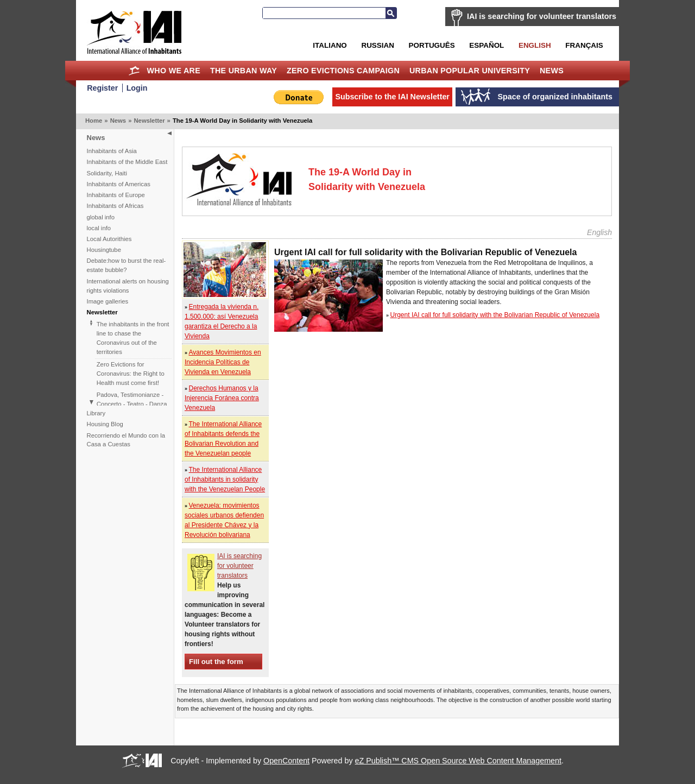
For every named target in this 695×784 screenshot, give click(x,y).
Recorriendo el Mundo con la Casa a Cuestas (126, 440)
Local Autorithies (109, 239)
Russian (377, 45)
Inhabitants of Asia (112, 151)
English (535, 45)
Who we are (174, 71)
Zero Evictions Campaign (343, 71)
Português (432, 45)
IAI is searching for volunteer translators (542, 16)
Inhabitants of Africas (115, 206)
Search (391, 13)
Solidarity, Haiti (107, 173)
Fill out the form (216, 662)
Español (486, 45)
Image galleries (108, 301)
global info (101, 217)
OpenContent (286, 761)
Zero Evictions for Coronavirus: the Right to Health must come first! (131, 374)
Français (584, 45)
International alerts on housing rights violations (128, 286)
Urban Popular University (470, 71)
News (552, 71)
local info (99, 228)
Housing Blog (105, 424)
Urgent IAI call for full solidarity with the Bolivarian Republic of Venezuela (495, 315)
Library (96, 413)
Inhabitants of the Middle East (127, 162)
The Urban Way (244, 71)
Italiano (330, 45)
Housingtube (104, 250)
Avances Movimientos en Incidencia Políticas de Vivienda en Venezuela (223, 362)
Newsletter (149, 121)
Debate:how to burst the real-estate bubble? (127, 265)
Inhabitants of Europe (116, 195)
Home (134, 71)
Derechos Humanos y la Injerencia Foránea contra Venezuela (222, 398)
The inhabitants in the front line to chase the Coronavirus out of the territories (133, 338)
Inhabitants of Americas (119, 184)
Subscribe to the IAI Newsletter (392, 97)
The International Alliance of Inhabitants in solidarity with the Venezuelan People (225, 479)
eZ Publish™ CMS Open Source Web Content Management (458, 761)
